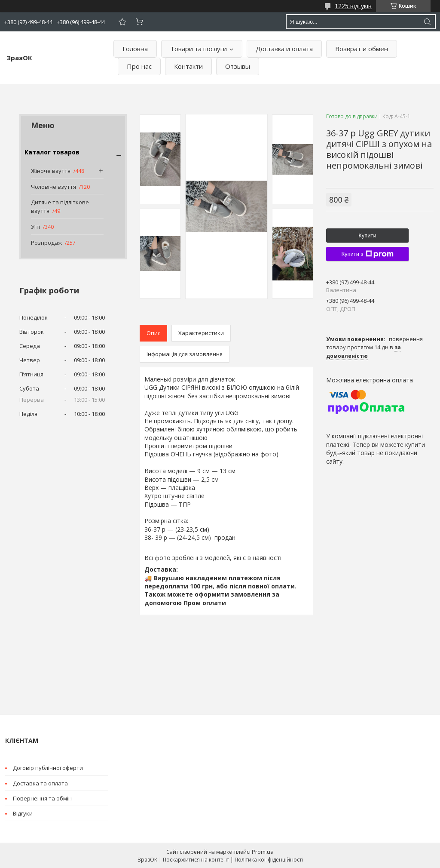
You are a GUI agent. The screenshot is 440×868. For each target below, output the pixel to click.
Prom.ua (263, 852)
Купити (367, 235)
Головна (135, 49)
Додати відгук (122, 22)
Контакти (188, 66)
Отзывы (238, 66)
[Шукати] (427, 22)
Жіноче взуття (51, 171)
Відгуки (23, 813)
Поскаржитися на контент (196, 860)
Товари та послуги (199, 49)
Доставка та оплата (40, 783)
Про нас (139, 66)
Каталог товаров (52, 152)
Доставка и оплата (284, 49)
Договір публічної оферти (48, 768)
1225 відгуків (353, 6)
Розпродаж (46, 243)
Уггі (35, 227)
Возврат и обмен (362, 49)
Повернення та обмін (42, 798)
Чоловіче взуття (53, 187)
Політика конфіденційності (269, 860)
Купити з (367, 254)
